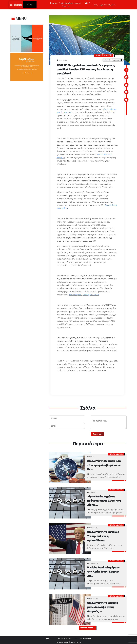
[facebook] (126, 70)
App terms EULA (85, 638)
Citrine (79, 642)
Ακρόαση (116, 60)
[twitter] (126, 100)
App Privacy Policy (65, 638)
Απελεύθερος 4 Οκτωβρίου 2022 (84, 295)
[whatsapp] (126, 77)
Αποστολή (97, 434)
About (48, 638)
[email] (126, 85)
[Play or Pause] (123, 60)
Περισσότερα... (88, 628)
